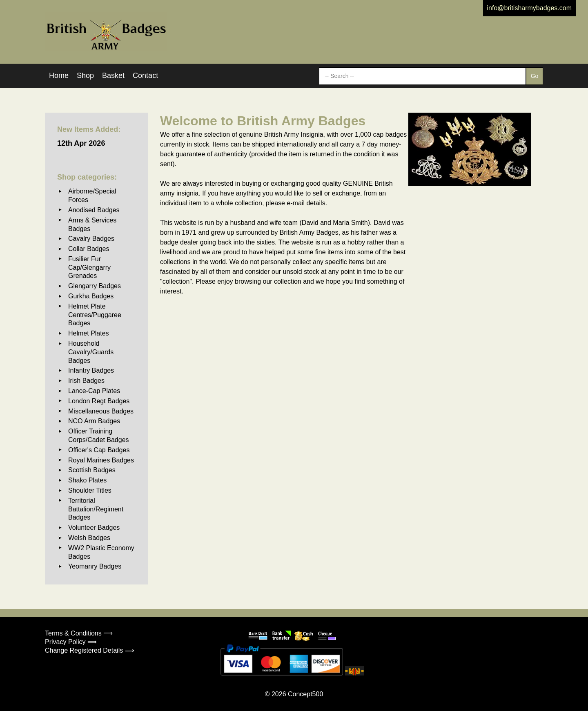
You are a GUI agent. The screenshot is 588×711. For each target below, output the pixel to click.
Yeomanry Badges (95, 566)
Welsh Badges (89, 538)
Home (59, 76)
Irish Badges (86, 381)
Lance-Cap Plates (94, 391)
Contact (145, 76)
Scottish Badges (92, 470)
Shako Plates (87, 480)
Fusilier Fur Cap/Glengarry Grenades (89, 268)
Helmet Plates (89, 333)
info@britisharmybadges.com (529, 8)
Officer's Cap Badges (99, 450)
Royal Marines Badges (101, 460)
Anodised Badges (94, 210)
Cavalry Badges (91, 239)
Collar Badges (89, 249)
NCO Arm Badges (94, 421)
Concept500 (305, 694)
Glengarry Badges (95, 286)
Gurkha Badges (91, 296)
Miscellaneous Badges (101, 411)
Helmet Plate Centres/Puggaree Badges (95, 315)
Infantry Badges (91, 370)
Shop (85, 76)
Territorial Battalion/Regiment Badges (96, 509)
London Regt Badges (99, 401)
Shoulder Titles (90, 490)
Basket (113, 76)
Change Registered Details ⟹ (90, 650)
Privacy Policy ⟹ (71, 642)
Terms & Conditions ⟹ (79, 633)
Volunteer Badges (94, 528)
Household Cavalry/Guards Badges (91, 352)
